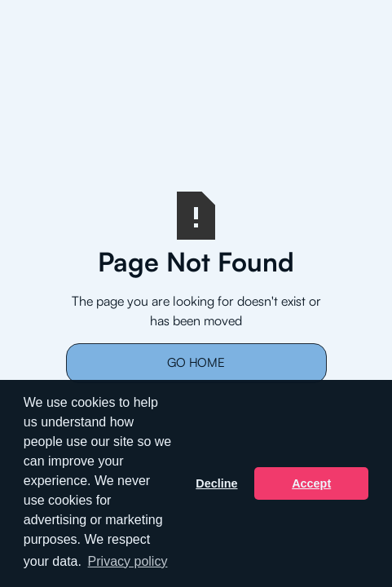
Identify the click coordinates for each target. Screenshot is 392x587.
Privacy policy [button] (128, 561)
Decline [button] (216, 483)
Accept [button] (311, 483)
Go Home (196, 362)
